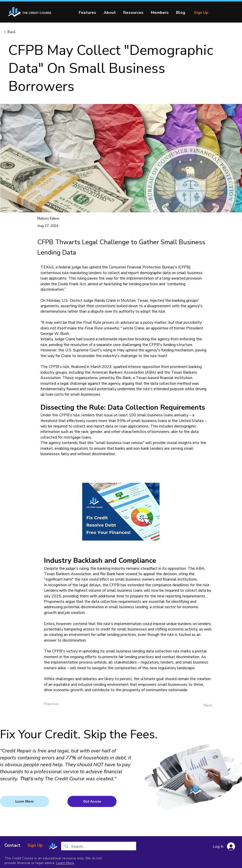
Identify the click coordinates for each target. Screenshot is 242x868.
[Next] (200, 706)
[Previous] (60, 704)
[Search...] (98, 847)
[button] (133, 13)
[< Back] (20, 32)
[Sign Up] (201, 13)
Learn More (65, 863)
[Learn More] (25, 801)
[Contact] (12, 846)
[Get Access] (92, 801)
